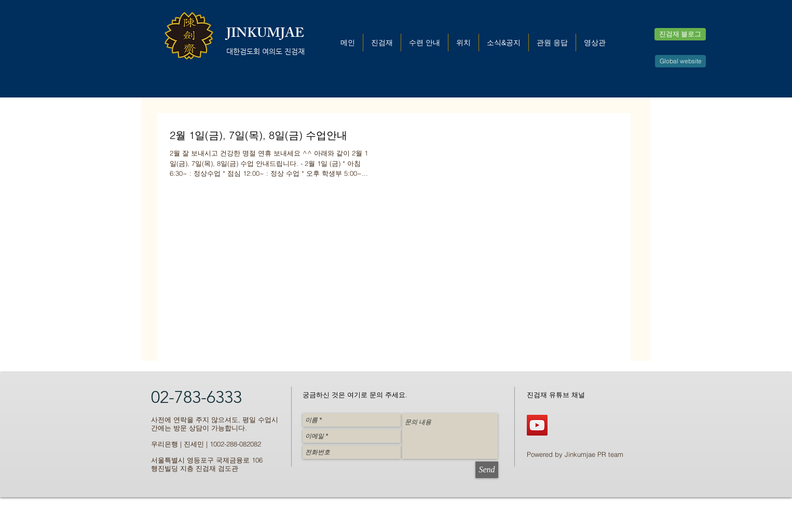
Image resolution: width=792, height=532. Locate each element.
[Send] (487, 470)
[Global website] (680, 61)
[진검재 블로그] (680, 34)
